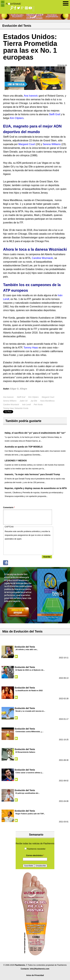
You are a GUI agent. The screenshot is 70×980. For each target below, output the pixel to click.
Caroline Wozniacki (11, 405)
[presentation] (28, 547)
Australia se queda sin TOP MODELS (24, 447)
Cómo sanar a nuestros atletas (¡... (29, 773)
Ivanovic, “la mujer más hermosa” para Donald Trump (32, 474)
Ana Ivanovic (8, 397)
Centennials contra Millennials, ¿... (29, 732)
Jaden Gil (24, 401)
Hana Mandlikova (47, 401)
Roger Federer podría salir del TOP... (30, 814)
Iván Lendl (26, 405)
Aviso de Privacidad (35, 975)
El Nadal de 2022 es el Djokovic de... (30, 670)
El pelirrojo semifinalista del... (27, 793)
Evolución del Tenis (25, 647)
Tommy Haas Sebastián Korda (16, 408)
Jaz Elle (34, 401)
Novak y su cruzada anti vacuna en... (30, 711)
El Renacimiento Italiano (25, 752)
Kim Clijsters (34, 397)
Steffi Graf (21, 397)
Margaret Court (48, 397)
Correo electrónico (35, 855)
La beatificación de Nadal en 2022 (29, 690)
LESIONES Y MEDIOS (16, 461)
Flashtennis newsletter (36, 849)
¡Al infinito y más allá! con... (27, 649)
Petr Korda (38, 405)
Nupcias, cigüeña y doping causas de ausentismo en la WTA (36, 488)
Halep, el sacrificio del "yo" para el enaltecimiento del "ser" (35, 433)
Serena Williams (10, 401)
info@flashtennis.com (40, 969)
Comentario (9, 507)
